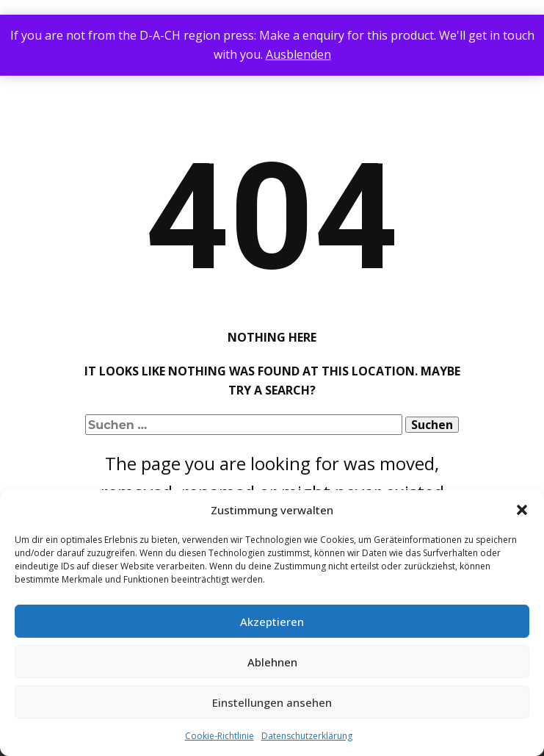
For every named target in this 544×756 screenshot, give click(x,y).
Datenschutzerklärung (307, 736)
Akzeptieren (272, 622)
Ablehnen (272, 662)
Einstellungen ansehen (272, 702)
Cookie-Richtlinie (220, 736)
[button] (522, 510)
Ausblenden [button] (298, 54)
